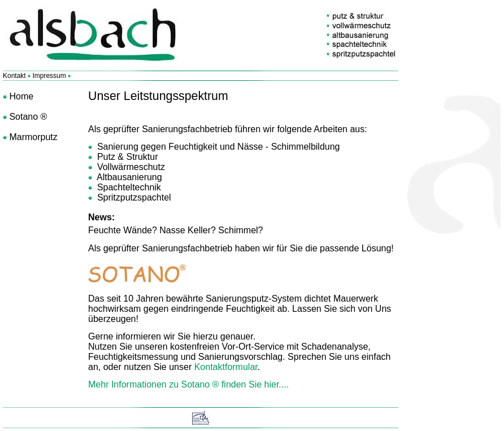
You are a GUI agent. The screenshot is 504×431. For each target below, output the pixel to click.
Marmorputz (32, 137)
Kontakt (15, 76)
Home (20, 96)
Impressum (49, 76)
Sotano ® (27, 117)
